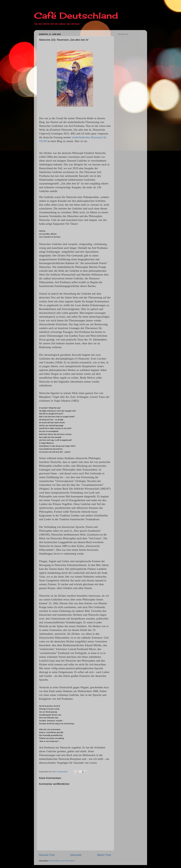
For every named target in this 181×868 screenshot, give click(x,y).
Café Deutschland (76, 15)
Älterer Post (104, 855)
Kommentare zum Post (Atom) (62, 861)
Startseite (76, 855)
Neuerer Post (47, 855)
